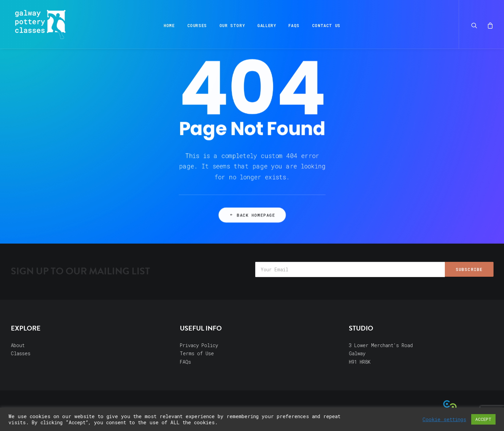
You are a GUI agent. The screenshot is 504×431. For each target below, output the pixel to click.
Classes (21, 353)
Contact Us (326, 25)
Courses (197, 25)
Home (169, 25)
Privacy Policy (199, 345)
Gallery (267, 25)
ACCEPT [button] (483, 419)
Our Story (232, 25)
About (18, 345)
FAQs (294, 25)
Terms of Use (197, 353)
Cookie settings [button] (444, 419)
